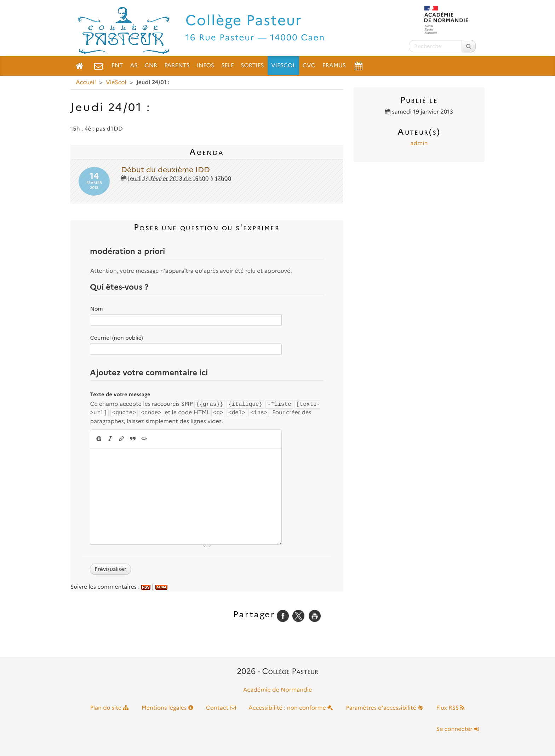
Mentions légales (167, 708)
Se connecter (458, 729)
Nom (96, 309)
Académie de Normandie (278, 690)
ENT (117, 66)
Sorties (252, 66)
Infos (205, 66)
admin (419, 143)
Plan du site (110, 708)
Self (227, 66)
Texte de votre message (120, 394)
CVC (309, 66)
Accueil (86, 83)
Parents (177, 66)
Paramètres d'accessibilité (385, 708)
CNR (151, 66)
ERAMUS (334, 66)
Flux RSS (450, 708)
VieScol (283, 66)
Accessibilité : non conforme (291, 708)
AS (134, 66)
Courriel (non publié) (116, 338)
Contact (221, 708)
